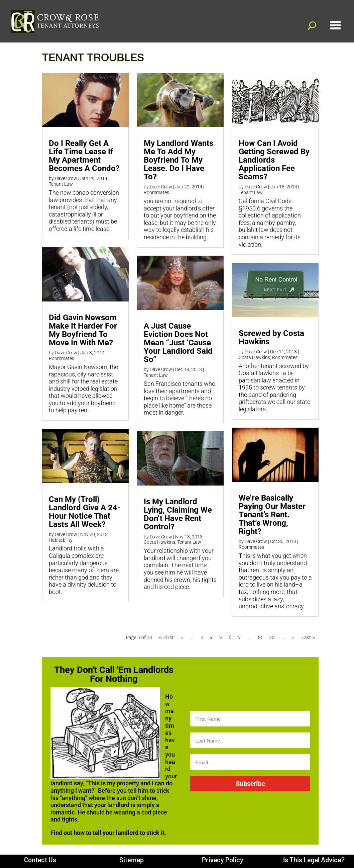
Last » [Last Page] (308, 637)
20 (272, 637)
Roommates (62, 358)
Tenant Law (61, 184)
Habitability (61, 540)
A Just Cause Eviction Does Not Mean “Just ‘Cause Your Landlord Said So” (178, 343)
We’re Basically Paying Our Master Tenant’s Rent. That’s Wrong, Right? (272, 515)
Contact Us (40, 860)
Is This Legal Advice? (314, 860)
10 (260, 637)
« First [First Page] (166, 637)
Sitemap (132, 860)
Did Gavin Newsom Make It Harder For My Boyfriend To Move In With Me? (83, 330)
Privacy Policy (223, 860)
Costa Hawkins (159, 542)
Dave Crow (66, 178)
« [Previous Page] (182, 637)
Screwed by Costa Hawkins (271, 337)
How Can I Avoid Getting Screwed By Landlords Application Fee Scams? (274, 160)
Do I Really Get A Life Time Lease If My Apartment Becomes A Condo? (84, 156)
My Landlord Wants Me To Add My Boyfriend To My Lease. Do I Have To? (179, 160)
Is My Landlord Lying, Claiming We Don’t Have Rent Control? (178, 514)
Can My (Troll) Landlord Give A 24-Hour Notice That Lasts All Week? (85, 512)
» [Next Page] (293, 637)
